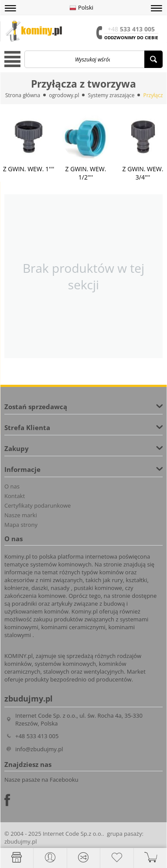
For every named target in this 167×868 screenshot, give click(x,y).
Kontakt (15, 496)
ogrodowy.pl (64, 95)
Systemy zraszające (111, 95)
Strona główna (23, 95)
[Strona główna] (17, 858)
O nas (12, 486)
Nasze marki (21, 515)
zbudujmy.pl (20, 841)
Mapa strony (21, 525)
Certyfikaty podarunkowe (37, 505)
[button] (10, 8)
